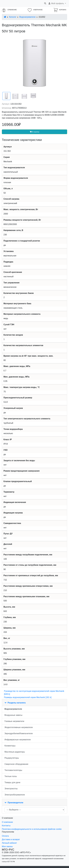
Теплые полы (11, 776)
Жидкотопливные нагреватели (19, 727)
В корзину (35, 132)
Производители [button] (15, 803)
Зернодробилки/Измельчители (19, 733)
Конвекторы (10, 746)
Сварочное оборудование (16, 764)
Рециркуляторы (12, 758)
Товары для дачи (12, 782)
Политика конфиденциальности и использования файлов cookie (32, 829)
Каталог (13, 17)
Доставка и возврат (11, 839)
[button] (57, 3)
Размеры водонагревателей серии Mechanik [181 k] (28, 697)
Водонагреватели (27, 17)
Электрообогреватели (15, 795)
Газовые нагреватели (14, 721)
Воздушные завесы (13, 715)
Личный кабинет (9, 843)
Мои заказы (7, 846)
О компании (7, 822)
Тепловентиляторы (13, 770)
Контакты (6, 826)
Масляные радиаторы (15, 752)
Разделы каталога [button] (17, 703)
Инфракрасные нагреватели (18, 740)
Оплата (5, 836)
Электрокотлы (11, 789)
